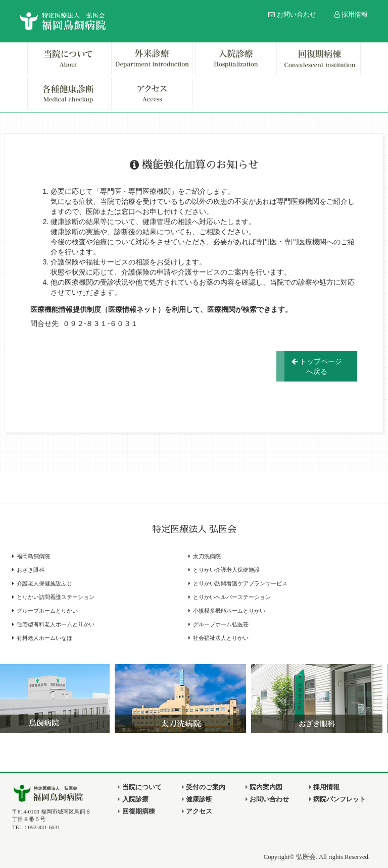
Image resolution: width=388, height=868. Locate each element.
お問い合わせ (292, 15)
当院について (139, 787)
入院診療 (133, 799)
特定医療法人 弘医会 (194, 529)
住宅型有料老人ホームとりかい (56, 625)
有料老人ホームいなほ (44, 638)
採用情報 (351, 15)
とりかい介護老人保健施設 (226, 570)
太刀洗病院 (207, 556)
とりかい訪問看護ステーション (56, 597)
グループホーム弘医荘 (221, 625)
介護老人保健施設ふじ (44, 584)
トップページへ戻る (317, 366)
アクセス (197, 811)
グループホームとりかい (47, 611)
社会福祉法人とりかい (221, 638)
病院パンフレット (337, 799)
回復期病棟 (136, 811)
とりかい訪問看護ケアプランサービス (240, 584)
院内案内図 (264, 787)
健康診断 (197, 799)
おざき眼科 (31, 570)
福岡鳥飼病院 (33, 556)
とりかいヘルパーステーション (232, 597)
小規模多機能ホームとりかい (229, 611)
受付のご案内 (204, 787)
